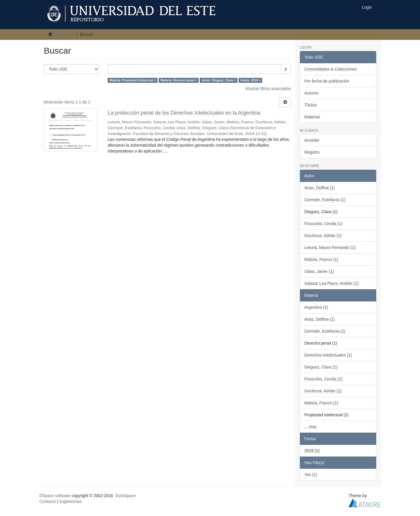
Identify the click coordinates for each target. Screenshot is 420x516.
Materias (312, 117)
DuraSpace (125, 496)
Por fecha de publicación (327, 81)
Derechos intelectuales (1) (328, 355)
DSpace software (55, 496)
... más (311, 427)
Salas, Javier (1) (319, 271)
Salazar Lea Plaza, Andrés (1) (332, 283)
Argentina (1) (316, 307)
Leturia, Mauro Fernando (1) (330, 248)
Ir (286, 69)
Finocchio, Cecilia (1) (324, 224)
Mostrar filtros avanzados (268, 89)
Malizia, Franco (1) (321, 259)
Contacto (48, 501)
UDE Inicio (64, 34)
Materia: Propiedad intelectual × (133, 80)
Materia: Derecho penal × (179, 80)
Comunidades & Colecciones (331, 69)
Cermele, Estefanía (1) (325, 200)
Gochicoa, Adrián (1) (323, 236)
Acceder (312, 140)
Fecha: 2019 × (250, 80)
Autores (311, 93)
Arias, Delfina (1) (320, 188)
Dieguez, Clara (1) (321, 367)
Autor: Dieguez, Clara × (219, 80)
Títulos (311, 105)
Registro (312, 152)
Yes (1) (311, 475)
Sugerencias (70, 501)
